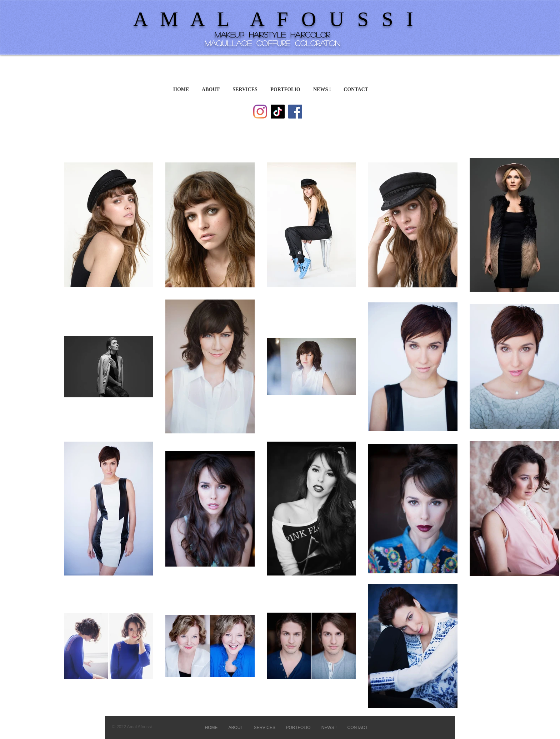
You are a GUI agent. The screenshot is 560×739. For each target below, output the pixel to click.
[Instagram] (260, 112)
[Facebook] (295, 112)
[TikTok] (278, 112)
